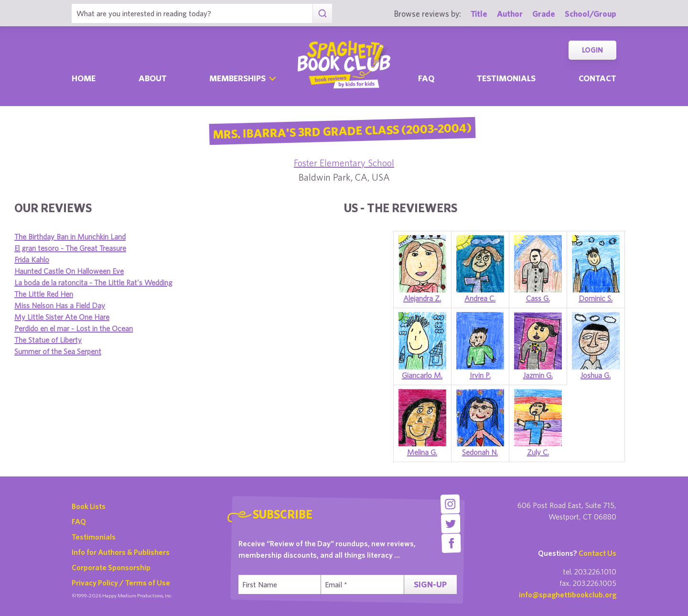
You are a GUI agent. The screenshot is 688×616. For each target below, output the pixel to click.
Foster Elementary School (344, 163)
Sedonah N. (480, 452)
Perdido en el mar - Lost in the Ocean (74, 328)
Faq (426, 78)
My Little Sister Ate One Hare (62, 317)
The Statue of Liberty (48, 340)
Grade (544, 14)
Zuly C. (538, 452)
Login (592, 50)
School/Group (591, 14)
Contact (597, 78)
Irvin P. (480, 375)
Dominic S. (596, 298)
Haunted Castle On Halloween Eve (69, 271)
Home (84, 78)
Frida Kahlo (32, 259)
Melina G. (422, 452)
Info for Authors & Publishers (121, 552)
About (153, 78)
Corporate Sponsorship (111, 567)
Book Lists (89, 506)
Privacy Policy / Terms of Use (121, 583)
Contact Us (597, 553)
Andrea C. (480, 298)
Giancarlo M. (422, 375)
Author (510, 14)
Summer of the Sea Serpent (58, 351)
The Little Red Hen (44, 294)
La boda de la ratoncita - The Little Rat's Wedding (93, 282)
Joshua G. (596, 375)
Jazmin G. (538, 375)
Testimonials (506, 78)
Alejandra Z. (422, 298)
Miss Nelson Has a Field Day (60, 305)
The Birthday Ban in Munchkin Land (70, 237)
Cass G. (538, 298)
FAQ (79, 521)
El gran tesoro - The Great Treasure (70, 248)
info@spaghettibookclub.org (568, 594)
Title (479, 14)
